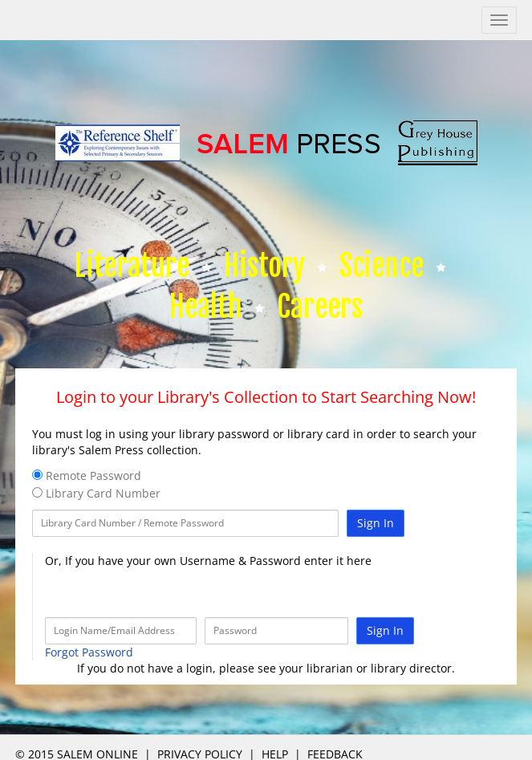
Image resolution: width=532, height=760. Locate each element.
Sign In (376, 523)
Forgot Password (89, 652)
